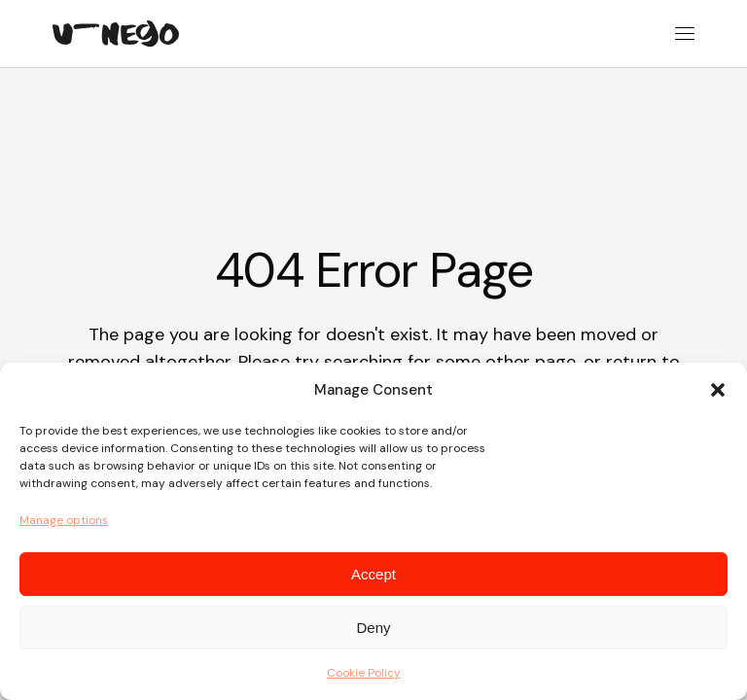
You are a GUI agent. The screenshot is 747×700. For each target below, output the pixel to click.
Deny (373, 628)
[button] (718, 390)
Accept (373, 574)
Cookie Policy (364, 673)
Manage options (64, 520)
